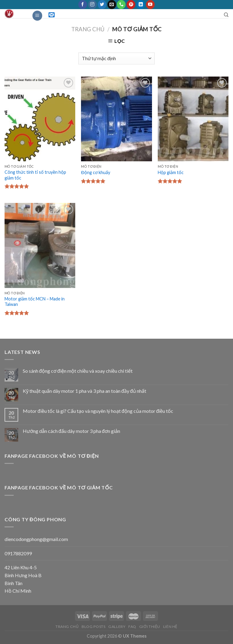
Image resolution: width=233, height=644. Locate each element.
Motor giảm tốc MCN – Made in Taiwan (35, 302)
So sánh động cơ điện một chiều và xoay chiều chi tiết (78, 371)
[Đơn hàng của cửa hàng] (116, 58)
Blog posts (93, 627)
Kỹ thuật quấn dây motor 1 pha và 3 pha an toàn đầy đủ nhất (84, 391)
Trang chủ (88, 29)
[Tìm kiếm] (226, 15)
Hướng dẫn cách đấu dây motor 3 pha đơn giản (71, 431)
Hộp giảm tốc (171, 172)
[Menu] (37, 16)
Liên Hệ (170, 627)
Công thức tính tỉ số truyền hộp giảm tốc (35, 175)
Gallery (117, 627)
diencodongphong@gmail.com (36, 539)
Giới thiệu (150, 627)
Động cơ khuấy (95, 172)
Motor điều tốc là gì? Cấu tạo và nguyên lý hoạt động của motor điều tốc (98, 411)
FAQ (132, 627)
